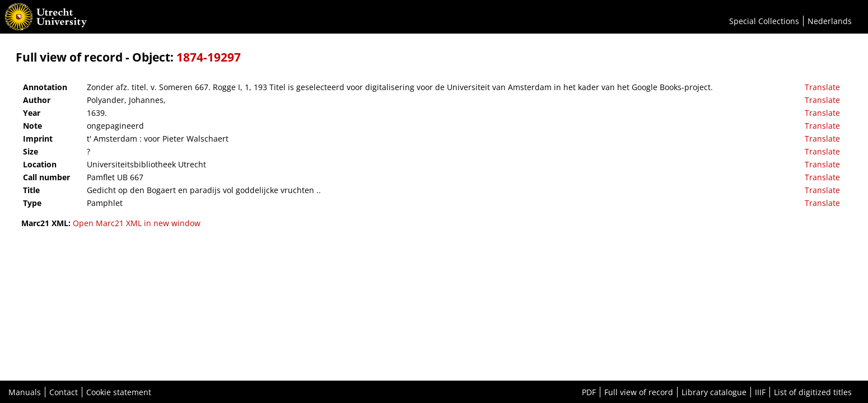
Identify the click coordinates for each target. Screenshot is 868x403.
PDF (589, 392)
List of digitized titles (813, 392)
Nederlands (830, 21)
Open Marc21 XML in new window (137, 223)
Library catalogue (714, 392)
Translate (822, 87)
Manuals (25, 392)
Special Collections (764, 21)
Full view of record (639, 392)
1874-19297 (209, 57)
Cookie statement (119, 392)
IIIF (760, 392)
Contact (64, 392)
